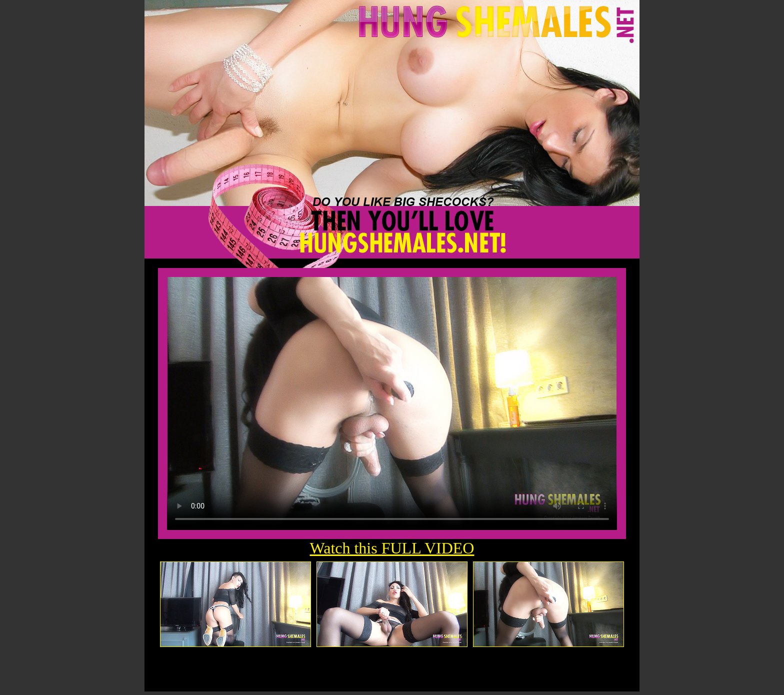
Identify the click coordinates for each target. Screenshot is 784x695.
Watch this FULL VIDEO (392, 548)
